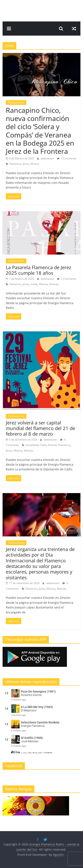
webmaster (48, 158)
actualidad (32, 445)
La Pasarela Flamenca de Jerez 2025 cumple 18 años (38, 270)
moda (34, 284)
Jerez (26, 164)
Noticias (54, 284)
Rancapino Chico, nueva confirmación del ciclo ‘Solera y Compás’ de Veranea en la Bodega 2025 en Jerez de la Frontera (40, 131)
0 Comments (67, 158)
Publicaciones (16, 102)
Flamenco (15, 164)
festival (52, 445)
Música (35, 164)
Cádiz (43, 445)
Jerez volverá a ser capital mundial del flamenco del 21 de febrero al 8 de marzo (40, 428)
